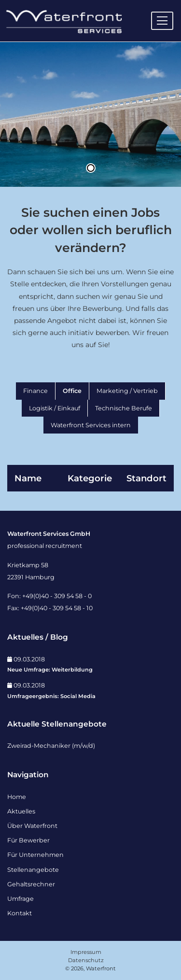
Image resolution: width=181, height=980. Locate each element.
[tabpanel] (90, 114)
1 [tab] (91, 168)
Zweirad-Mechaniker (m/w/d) (51, 746)
